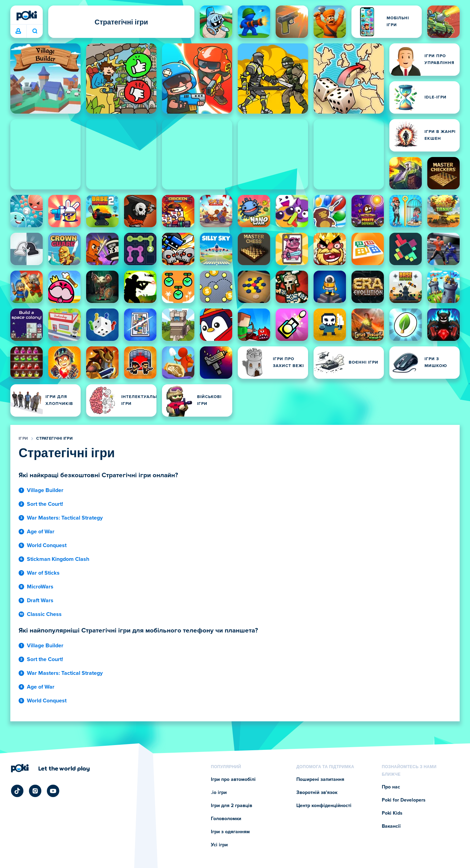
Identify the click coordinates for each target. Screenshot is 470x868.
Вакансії (391, 826)
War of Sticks (43, 573)
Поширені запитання (320, 780)
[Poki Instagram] (35, 791)
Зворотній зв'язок (317, 793)
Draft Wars (40, 600)
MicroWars (40, 587)
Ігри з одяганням (230, 832)
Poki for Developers (404, 800)
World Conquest (47, 545)
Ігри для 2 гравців (232, 806)
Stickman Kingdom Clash (58, 559)
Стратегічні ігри (54, 439)
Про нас (391, 787)
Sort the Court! (45, 504)
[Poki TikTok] (17, 791)
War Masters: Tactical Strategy (65, 518)
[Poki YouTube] (53, 791)
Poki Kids (392, 813)
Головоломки (226, 819)
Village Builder (45, 490)
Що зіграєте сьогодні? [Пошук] (35, 31)
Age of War (41, 532)
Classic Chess (44, 614)
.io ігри (219, 793)
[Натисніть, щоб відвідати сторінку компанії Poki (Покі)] (50, 768)
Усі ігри (219, 845)
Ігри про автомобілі (233, 780)
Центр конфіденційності (324, 806)
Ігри (23, 439)
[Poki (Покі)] (27, 15)
